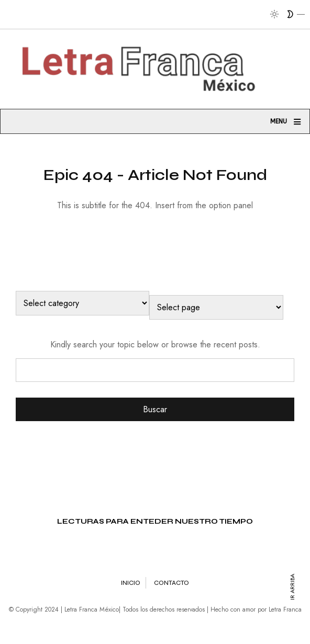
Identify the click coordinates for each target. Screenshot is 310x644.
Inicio (131, 583)
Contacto (171, 583)
